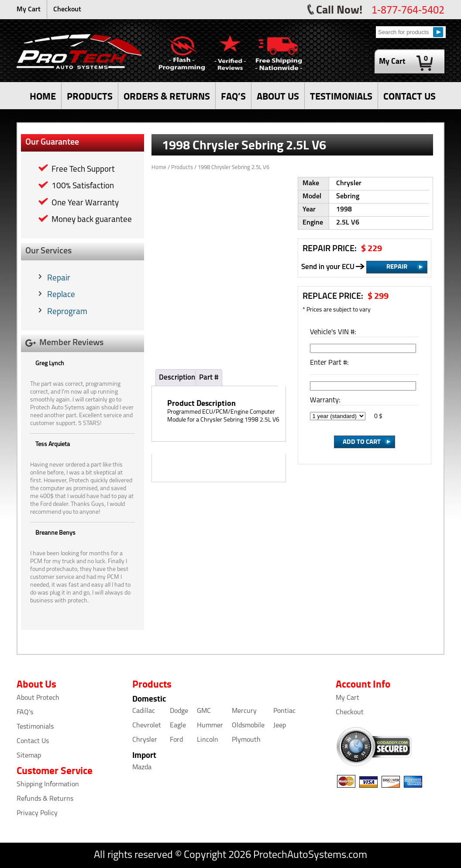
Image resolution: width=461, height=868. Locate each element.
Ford (176, 740)
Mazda (142, 768)
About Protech (38, 698)
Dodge (179, 711)
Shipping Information (48, 785)
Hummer (210, 726)
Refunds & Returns (45, 799)
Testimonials (35, 727)
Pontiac (284, 711)
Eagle (178, 726)
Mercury (244, 711)
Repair (59, 278)
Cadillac (144, 711)
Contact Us (33, 741)
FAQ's (25, 712)
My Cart (29, 10)
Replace (61, 295)
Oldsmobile (248, 726)
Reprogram (67, 312)
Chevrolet (147, 726)
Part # (209, 378)
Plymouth (246, 740)
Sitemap (29, 756)
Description (177, 378)
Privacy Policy (37, 813)
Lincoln (208, 740)
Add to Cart (362, 441)
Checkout (67, 10)
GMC (204, 711)
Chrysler (145, 740)
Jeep (280, 726)
